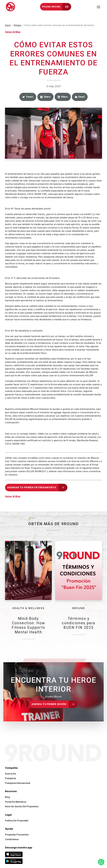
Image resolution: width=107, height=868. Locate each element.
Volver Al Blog (13, 32)
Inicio (8, 25)
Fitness (17, 25)
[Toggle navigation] (99, 7)
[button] (28, 97)
